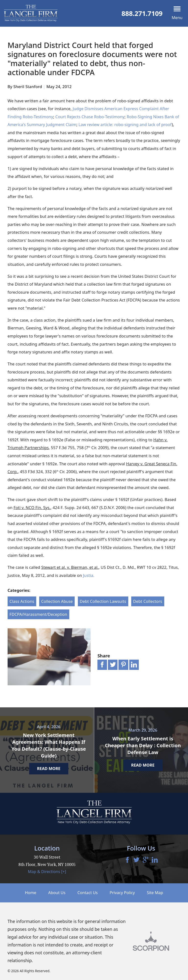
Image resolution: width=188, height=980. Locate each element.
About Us (57, 893)
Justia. (89, 575)
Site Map (155, 893)
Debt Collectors (148, 601)
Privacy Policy (122, 893)
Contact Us (88, 893)
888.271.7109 (142, 13)
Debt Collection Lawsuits (103, 601)
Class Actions (22, 601)
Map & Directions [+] (47, 872)
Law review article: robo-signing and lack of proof (125, 125)
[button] (177, 13)
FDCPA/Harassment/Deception (38, 614)
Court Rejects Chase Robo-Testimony (90, 117)
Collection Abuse (57, 601)
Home (31, 893)
